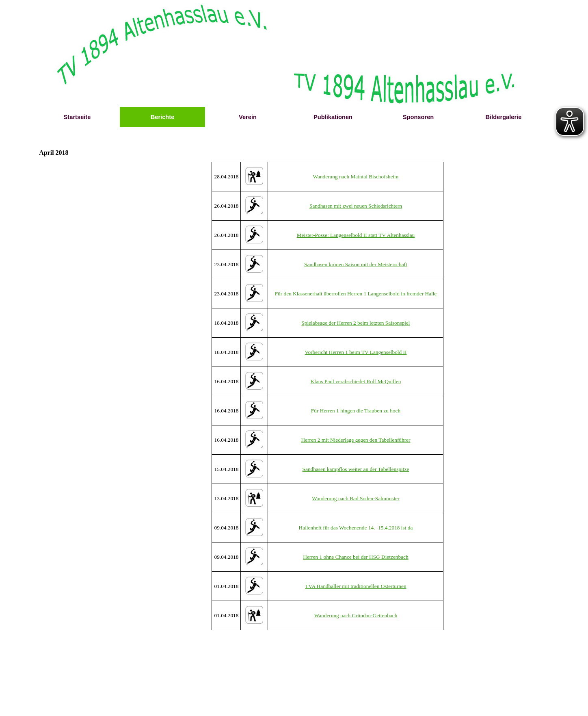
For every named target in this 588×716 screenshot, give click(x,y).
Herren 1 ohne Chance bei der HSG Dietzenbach (356, 557)
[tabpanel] (328, 396)
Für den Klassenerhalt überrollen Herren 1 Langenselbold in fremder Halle (356, 294)
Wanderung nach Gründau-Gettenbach (356, 615)
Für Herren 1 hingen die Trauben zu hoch (356, 411)
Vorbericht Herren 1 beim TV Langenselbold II (356, 352)
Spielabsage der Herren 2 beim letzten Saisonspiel (356, 323)
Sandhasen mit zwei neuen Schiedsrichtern (356, 206)
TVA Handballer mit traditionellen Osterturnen (356, 586)
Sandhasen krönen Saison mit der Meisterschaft (356, 264)
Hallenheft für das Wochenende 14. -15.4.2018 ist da (356, 528)
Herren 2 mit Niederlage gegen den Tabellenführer (356, 440)
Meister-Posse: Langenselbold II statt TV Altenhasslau (356, 235)
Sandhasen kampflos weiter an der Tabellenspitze (356, 469)
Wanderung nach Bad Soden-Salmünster (356, 498)
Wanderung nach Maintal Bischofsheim (356, 177)
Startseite (77, 117)
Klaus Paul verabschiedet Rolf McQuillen (356, 381)
